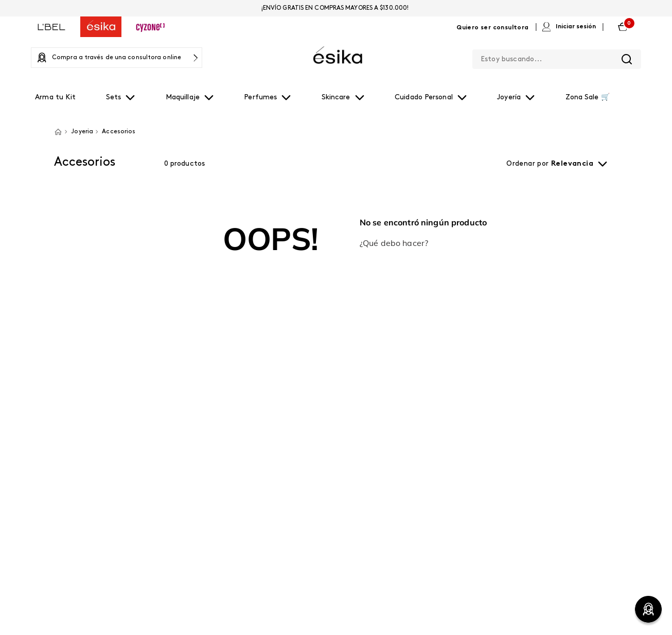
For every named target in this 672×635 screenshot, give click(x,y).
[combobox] (557, 57)
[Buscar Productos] (627, 59)
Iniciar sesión (576, 27)
